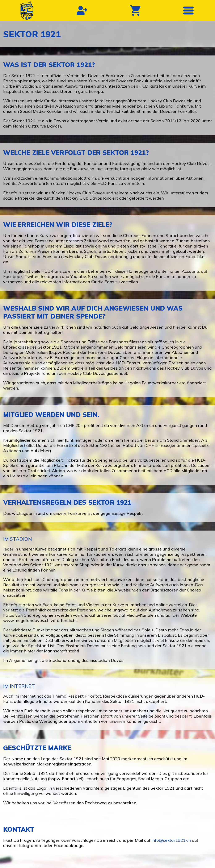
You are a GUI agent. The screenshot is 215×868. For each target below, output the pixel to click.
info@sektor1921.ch (171, 840)
